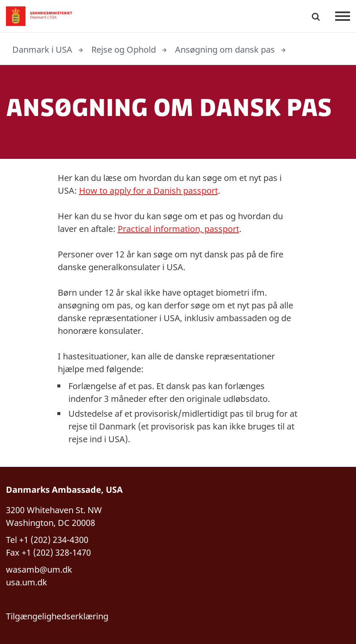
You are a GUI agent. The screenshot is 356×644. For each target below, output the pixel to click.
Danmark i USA (42, 49)
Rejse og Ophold (124, 49)
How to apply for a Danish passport (148, 191)
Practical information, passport (178, 229)
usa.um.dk (27, 582)
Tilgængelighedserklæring (57, 616)
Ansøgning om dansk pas (225, 49)
